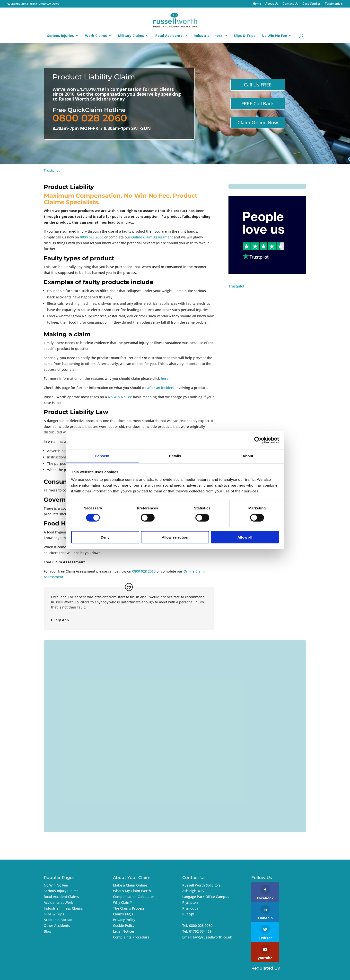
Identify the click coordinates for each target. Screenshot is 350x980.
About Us (272, 4)
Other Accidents (57, 925)
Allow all (245, 537)
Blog (47, 931)
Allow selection (175, 537)
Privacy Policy (124, 920)
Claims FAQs (123, 914)
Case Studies (312, 4)
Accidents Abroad (58, 920)
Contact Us (290, 4)
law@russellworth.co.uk (213, 937)
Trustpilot (52, 170)
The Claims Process (129, 908)
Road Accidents (169, 36)
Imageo (290, 973)
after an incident (161, 388)
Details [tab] (175, 456)
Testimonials (334, 4)
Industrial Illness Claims (63, 908)
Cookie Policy (124, 925)
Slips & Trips (245, 36)
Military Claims (131, 36)
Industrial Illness (208, 36)
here (165, 378)
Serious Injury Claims (61, 891)
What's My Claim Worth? (133, 891)
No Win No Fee (274, 36)
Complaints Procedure (131, 937)
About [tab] (248, 456)
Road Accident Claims (61, 897)
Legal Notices (124, 931)
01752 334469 (200, 931)
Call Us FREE (258, 85)
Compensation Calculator (134, 897)
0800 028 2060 (49, 4)
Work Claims (96, 36)
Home (257, 4)
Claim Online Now (258, 122)
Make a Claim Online (130, 885)
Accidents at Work (58, 902)
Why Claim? (122, 902)
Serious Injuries (61, 36)
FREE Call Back (258, 104)
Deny (105, 537)
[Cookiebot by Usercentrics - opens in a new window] (258, 440)
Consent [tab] (102, 456)
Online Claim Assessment (152, 237)
